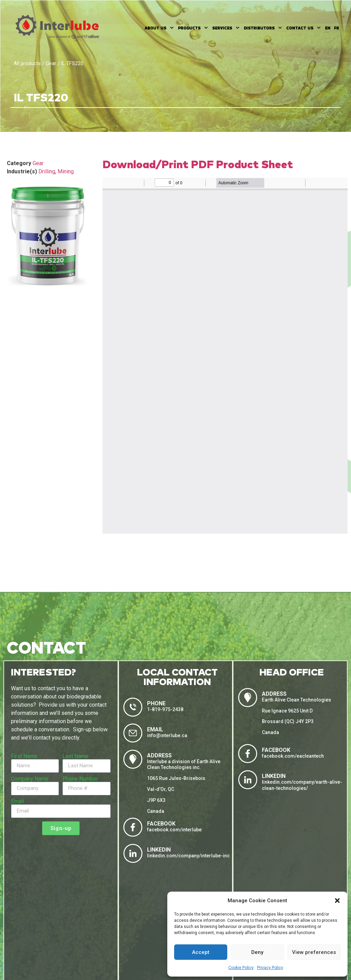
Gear (51, 63)
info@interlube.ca (167, 735)
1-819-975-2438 (165, 709)
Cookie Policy (241, 968)
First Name (24, 756)
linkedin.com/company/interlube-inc (188, 856)
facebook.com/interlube (174, 830)
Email (17, 802)
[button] (337, 901)
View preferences (314, 952)
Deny (257, 952)
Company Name (30, 779)
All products (27, 63)
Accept (201, 952)
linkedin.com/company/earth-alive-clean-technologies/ (302, 785)
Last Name (75, 756)
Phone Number (80, 779)
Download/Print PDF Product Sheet (198, 165)
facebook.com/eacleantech (293, 756)
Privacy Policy (270, 968)
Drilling (47, 171)
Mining (66, 171)
